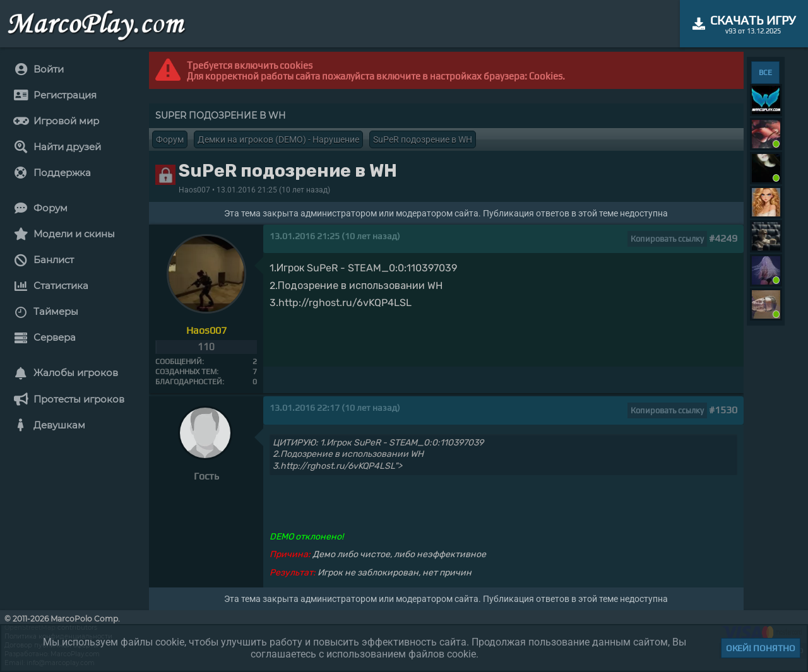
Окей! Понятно (761, 648)
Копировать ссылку (667, 239)
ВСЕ (765, 73)
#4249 (723, 238)
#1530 (723, 410)
